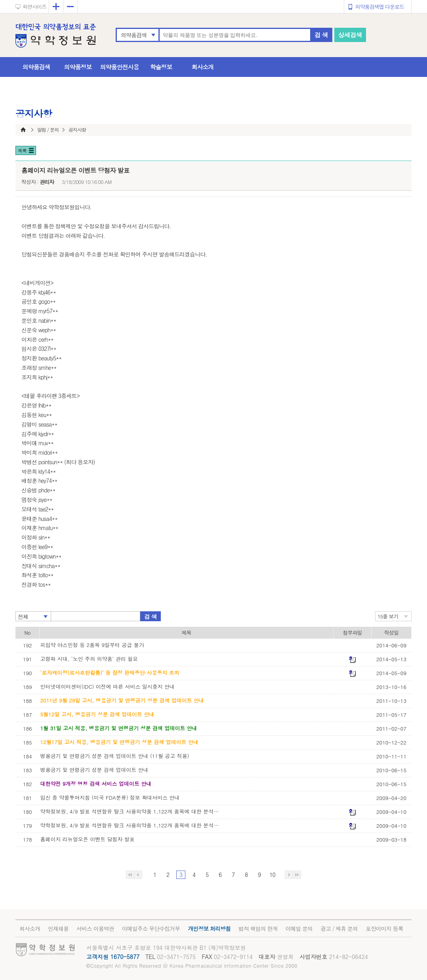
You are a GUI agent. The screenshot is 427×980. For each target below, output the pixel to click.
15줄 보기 (388, 616)
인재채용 (58, 928)
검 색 (321, 35)
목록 (22, 150)
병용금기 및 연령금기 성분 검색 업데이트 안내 (94, 770)
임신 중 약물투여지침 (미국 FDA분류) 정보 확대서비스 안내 (110, 797)
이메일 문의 (299, 928)
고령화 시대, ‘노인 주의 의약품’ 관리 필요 (89, 659)
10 (272, 875)
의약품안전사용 (120, 67)
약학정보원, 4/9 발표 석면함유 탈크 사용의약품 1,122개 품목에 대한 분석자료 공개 (132, 825)
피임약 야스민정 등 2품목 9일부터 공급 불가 (92, 645)
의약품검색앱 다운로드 (380, 7)
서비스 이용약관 (95, 928)
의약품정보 (78, 67)
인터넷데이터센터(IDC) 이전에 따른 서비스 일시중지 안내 (108, 686)
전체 (23, 616)
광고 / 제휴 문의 (339, 928)
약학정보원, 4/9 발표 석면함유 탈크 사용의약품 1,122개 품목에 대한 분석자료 (132, 811)
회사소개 (203, 67)
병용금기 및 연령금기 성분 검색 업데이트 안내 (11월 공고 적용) (115, 756)
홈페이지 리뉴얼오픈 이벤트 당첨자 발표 (88, 839)
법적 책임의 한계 (258, 928)
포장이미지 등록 (384, 928)
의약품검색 (134, 35)
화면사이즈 (34, 7)
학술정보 (161, 67)
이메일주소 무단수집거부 (151, 928)
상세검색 (350, 35)
